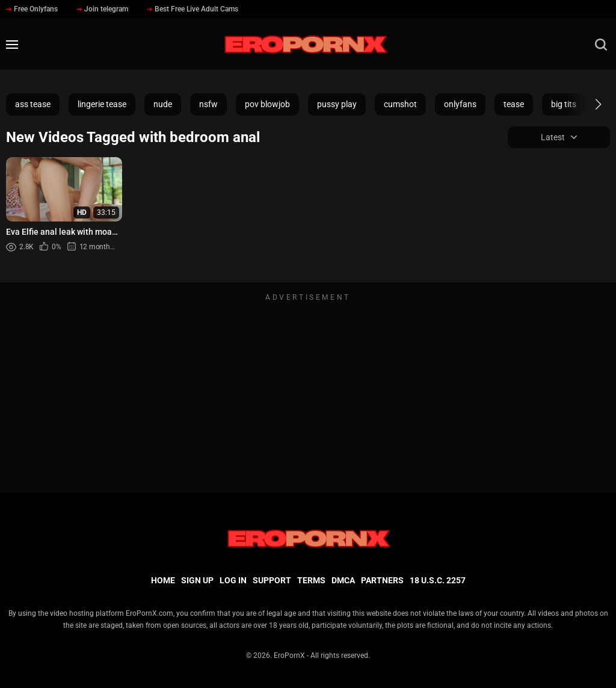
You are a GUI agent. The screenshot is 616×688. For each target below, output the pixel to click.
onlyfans (460, 104)
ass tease (33, 104)
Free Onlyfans (32, 9)
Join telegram (102, 9)
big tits (564, 104)
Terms (311, 580)
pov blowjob (267, 104)
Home (163, 580)
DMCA (343, 580)
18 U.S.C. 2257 (438, 580)
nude (163, 104)
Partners (382, 580)
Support (272, 580)
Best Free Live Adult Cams (192, 9)
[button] (587, 104)
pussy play (337, 104)
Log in (233, 580)
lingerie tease (102, 104)
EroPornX (289, 655)
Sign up (197, 580)
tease (514, 104)
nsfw (208, 104)
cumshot (400, 104)
